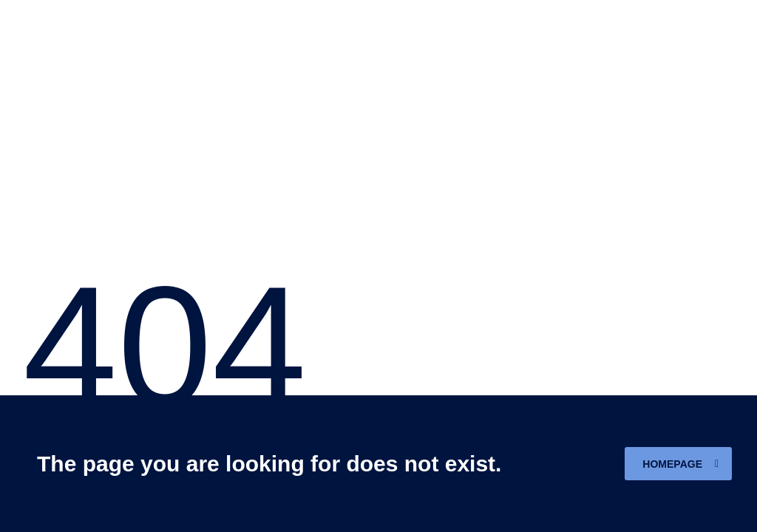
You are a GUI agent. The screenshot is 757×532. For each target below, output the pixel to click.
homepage (680, 464)
